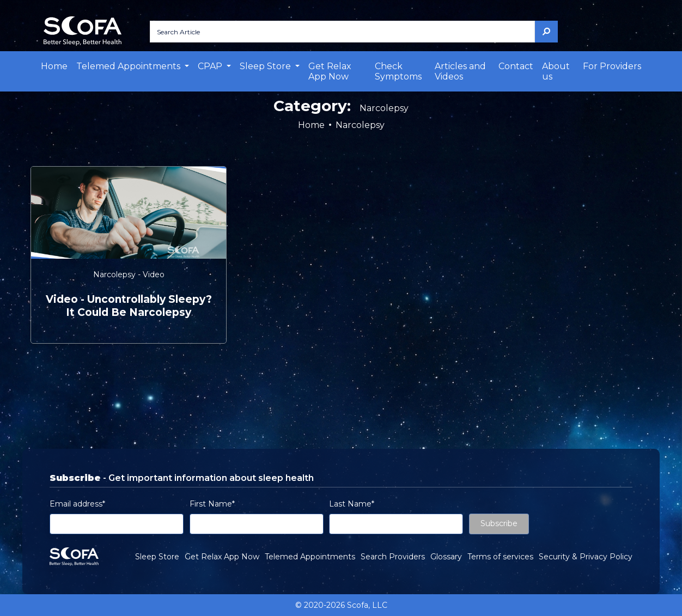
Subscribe (499, 523)
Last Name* (352, 504)
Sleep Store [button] (266, 66)
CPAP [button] (211, 66)
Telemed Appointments (310, 557)
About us (556, 71)
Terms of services (500, 557)
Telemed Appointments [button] (129, 66)
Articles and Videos (460, 71)
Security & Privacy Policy (586, 557)
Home (54, 66)
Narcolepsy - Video (129, 275)
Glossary (446, 557)
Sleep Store (157, 557)
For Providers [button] (612, 66)
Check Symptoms (398, 71)
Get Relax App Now (330, 71)
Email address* (77, 504)
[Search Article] (342, 32)
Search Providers (393, 557)
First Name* (212, 504)
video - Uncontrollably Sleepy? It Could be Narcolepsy (129, 306)
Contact (516, 66)
